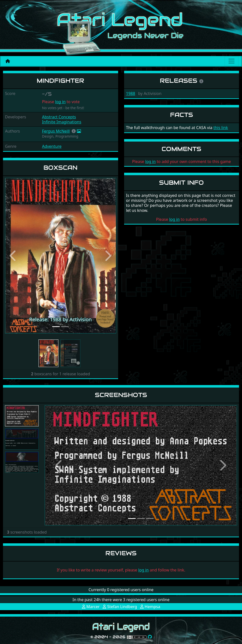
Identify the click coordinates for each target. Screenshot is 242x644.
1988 (131, 93)
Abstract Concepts (59, 117)
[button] (74, 131)
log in (60, 102)
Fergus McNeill (56, 131)
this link (221, 128)
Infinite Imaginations (62, 122)
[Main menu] (232, 61)
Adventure (52, 146)
